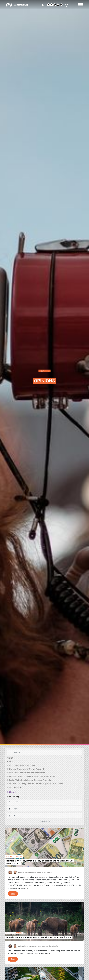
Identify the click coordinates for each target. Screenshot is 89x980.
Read (14, 893)
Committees (15, 787)
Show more (44, 822)
